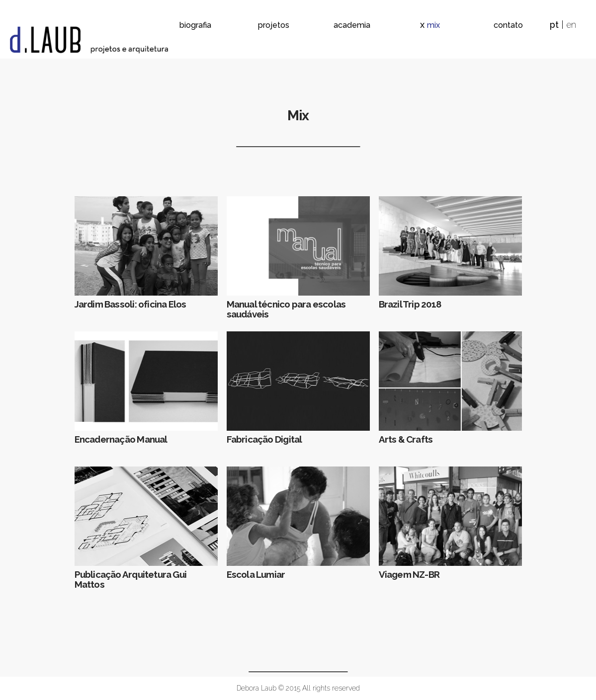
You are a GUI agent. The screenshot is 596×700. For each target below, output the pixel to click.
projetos (274, 25)
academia (352, 25)
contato (508, 25)
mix (433, 25)
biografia (195, 25)
